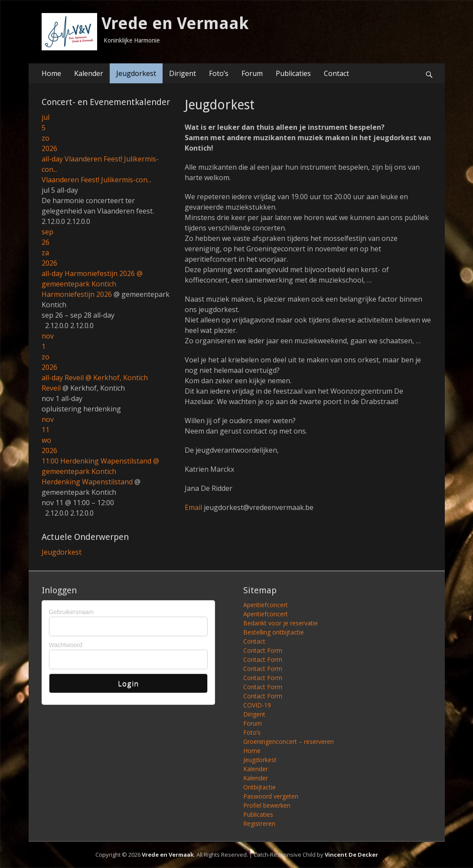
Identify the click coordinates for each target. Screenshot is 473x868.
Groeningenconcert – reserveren (289, 741)
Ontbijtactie (259, 787)
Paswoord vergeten (271, 796)
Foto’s (219, 73)
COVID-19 (257, 705)
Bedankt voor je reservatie (281, 623)
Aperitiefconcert (266, 605)
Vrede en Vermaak (175, 23)
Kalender (89, 73)
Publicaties (293, 73)
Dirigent (183, 73)
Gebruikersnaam (72, 612)
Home (51, 73)
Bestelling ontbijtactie (274, 632)
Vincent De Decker (351, 855)
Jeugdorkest (136, 73)
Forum (252, 73)
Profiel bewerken (267, 805)
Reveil (51, 388)
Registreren (259, 824)
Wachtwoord (66, 645)
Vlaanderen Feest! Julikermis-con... (96, 180)
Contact (336, 73)
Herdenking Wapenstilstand (87, 482)
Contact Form (263, 650)
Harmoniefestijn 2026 (77, 294)
